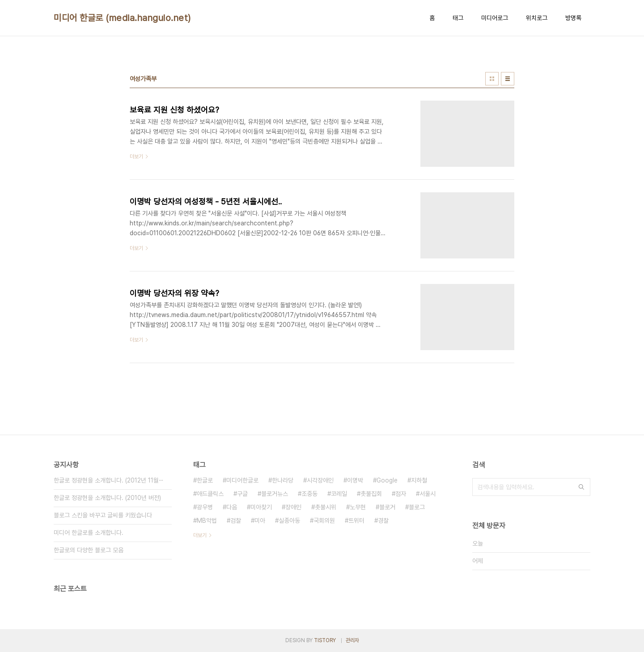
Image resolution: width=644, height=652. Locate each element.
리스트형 (508, 79)
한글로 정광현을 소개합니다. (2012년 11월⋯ (109, 480)
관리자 (352, 640)
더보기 (200, 535)
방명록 (573, 18)
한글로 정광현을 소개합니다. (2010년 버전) (107, 498)
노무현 (358, 507)
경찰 (383, 521)
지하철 (419, 480)
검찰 (236, 521)
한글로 (205, 480)
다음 (232, 507)
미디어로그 (495, 18)
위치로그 (537, 18)
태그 (458, 18)
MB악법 (207, 521)
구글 (242, 494)
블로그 (417, 507)
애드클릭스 (210, 494)
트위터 (356, 521)
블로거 (387, 507)
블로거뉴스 (275, 494)
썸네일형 (492, 79)
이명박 (355, 480)
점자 (401, 494)
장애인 (293, 507)
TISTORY (325, 640)
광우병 (205, 507)
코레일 (339, 494)
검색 (581, 487)
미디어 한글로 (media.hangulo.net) (122, 18)
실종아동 (289, 521)
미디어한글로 (242, 480)
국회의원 (324, 521)
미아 (260, 521)
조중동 (309, 494)
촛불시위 (326, 507)
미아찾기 (261, 507)
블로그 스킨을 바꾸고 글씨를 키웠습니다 (103, 515)
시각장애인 (320, 480)
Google (387, 480)
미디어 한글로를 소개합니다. (89, 533)
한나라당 (283, 480)
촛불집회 (371, 494)
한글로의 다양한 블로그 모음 (89, 550)
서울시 (428, 494)
